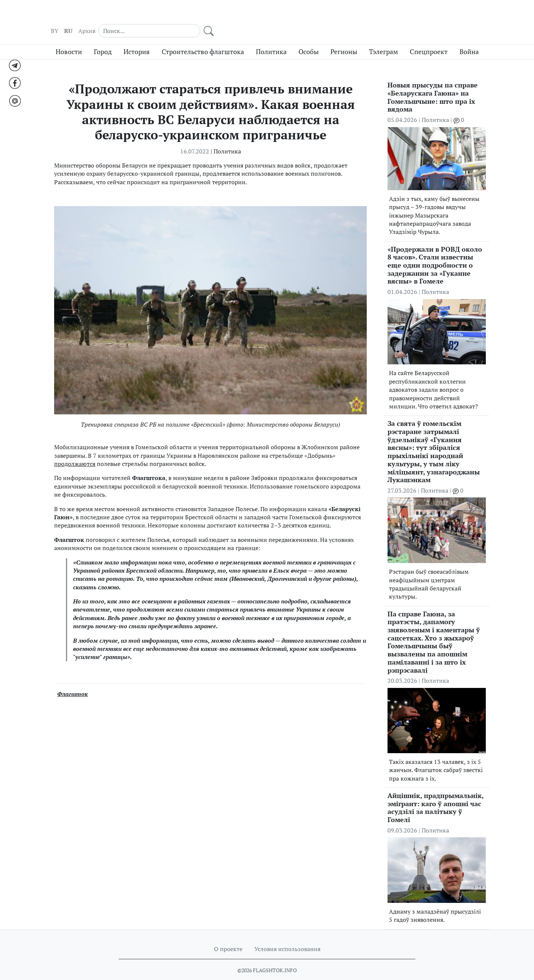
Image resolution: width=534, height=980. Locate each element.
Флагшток (72, 680)
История (137, 38)
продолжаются (75, 450)
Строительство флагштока (203, 38)
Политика (271, 38)
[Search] (434, 15)
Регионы (344, 38)
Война (469, 38)
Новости (69, 38)
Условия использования (287, 935)
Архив (384, 15)
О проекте (228, 935)
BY (352, 15)
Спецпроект (429, 38)
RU (365, 15)
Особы (309, 38)
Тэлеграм (383, 38)
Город (103, 38)
